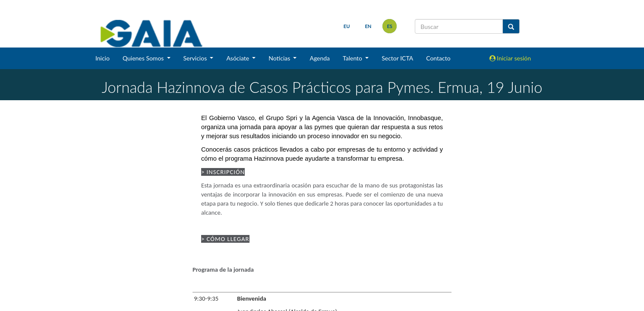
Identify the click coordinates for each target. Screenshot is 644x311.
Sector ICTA (397, 58)
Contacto (438, 58)
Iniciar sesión (510, 58)
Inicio (103, 58)
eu (347, 26)
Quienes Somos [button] (144, 58)
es (390, 26)
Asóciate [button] (238, 58)
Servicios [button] (196, 58)
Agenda (320, 58)
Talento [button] (353, 58)
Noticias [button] (280, 58)
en (368, 26)
